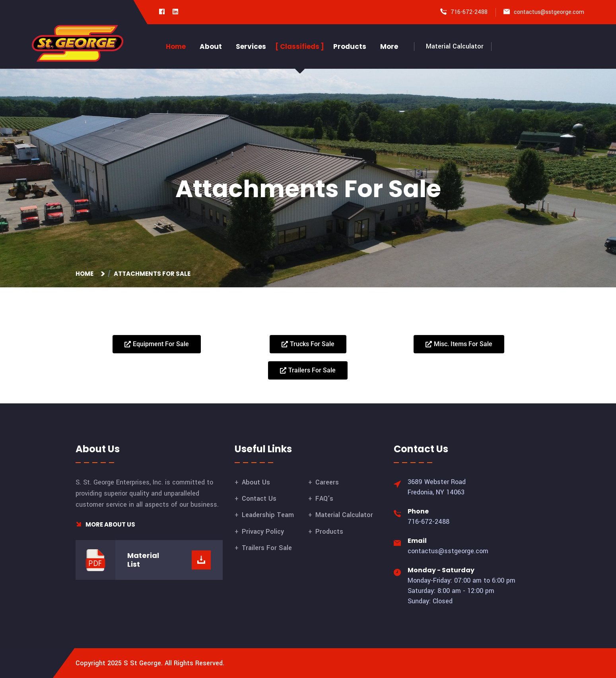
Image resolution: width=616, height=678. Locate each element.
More (389, 46)
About (211, 46)
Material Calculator (455, 46)
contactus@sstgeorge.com (549, 12)
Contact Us (259, 499)
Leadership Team (268, 515)
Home (176, 46)
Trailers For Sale (267, 548)
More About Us (105, 524)
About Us (256, 482)
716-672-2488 (469, 12)
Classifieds (300, 46)
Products (350, 46)
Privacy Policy (263, 532)
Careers (327, 482)
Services (251, 46)
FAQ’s (324, 499)
